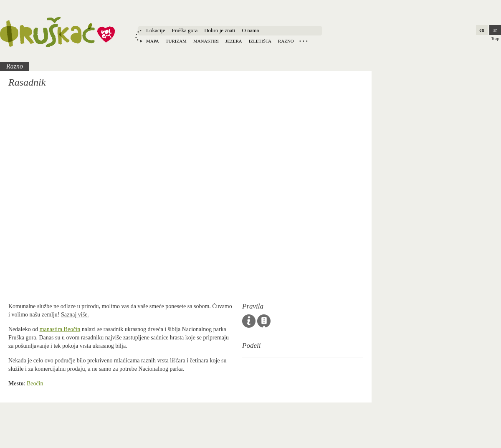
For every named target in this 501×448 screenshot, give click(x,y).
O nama (251, 30)
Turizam (176, 41)
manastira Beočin (60, 329)
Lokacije (156, 30)
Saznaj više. (75, 315)
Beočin (35, 383)
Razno (286, 41)
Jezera (234, 41)
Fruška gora (185, 30)
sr (495, 30)
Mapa (153, 41)
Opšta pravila (249, 321)
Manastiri (206, 41)
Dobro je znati (220, 30)
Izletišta (260, 41)
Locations (304, 41)
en (482, 30)
